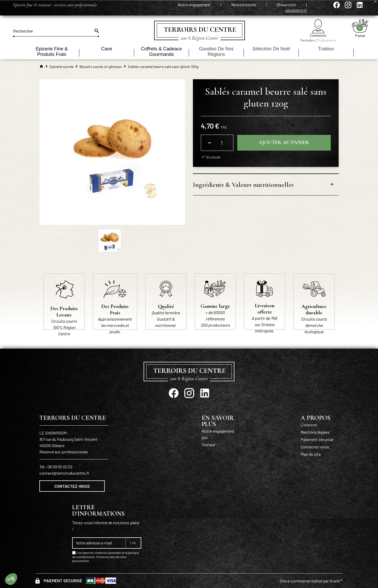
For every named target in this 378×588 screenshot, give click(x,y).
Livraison (309, 425)
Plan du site (311, 454)
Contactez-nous (72, 486)
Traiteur (208, 445)
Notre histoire (244, 5)
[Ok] (96, 31)
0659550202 (296, 11)
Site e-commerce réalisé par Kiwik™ (311, 581)
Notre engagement (195, 5)
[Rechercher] (56, 31)
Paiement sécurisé (317, 439)
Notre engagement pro (218, 434)
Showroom (287, 5)
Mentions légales (315, 432)
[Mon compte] (318, 26)
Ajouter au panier (284, 143)
